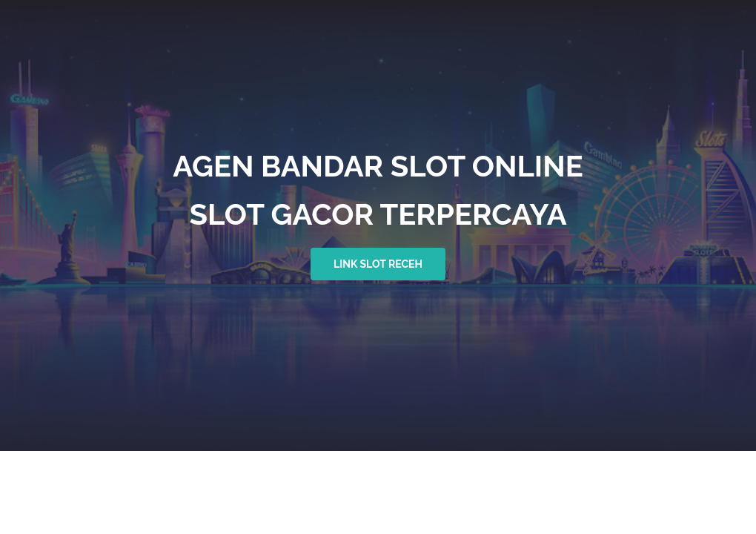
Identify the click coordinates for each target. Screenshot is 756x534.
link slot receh (378, 264)
